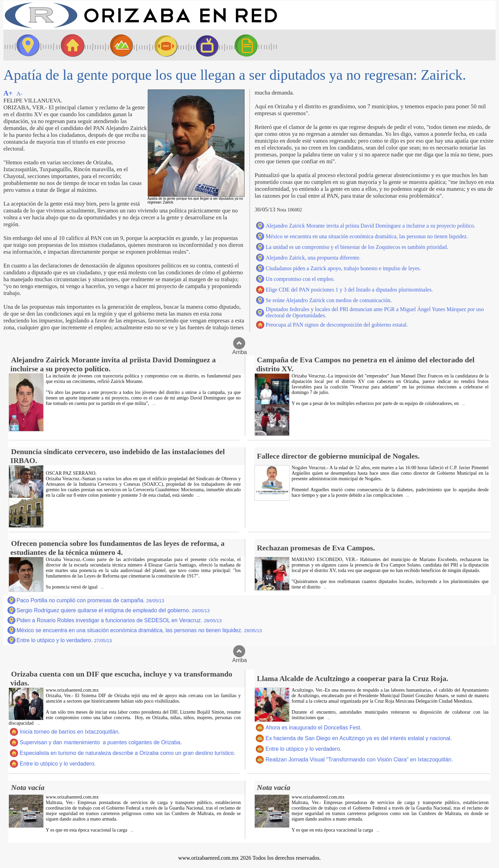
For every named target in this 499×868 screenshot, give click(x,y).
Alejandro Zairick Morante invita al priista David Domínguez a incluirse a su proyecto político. (371, 226)
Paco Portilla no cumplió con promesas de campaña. (90, 600)
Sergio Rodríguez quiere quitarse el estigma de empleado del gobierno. (113, 610)
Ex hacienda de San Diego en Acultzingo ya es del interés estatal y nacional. (359, 738)
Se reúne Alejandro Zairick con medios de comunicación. (329, 300)
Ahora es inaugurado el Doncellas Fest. (314, 728)
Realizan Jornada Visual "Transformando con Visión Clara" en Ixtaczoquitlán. (359, 760)
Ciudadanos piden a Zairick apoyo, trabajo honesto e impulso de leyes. (343, 268)
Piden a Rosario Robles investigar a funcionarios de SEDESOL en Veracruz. (119, 620)
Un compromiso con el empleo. (300, 279)
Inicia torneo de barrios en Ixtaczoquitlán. (70, 732)
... (153, 404)
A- (20, 94)
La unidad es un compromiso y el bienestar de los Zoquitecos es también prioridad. (357, 247)
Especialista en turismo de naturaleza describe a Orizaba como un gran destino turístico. (127, 753)
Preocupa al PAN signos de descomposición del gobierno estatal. (337, 325)
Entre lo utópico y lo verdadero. (64, 640)
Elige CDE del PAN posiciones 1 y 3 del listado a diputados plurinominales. (349, 290)
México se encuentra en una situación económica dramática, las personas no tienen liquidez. (367, 236)
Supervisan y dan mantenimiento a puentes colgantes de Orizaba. (101, 742)
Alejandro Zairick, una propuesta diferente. (313, 258)
